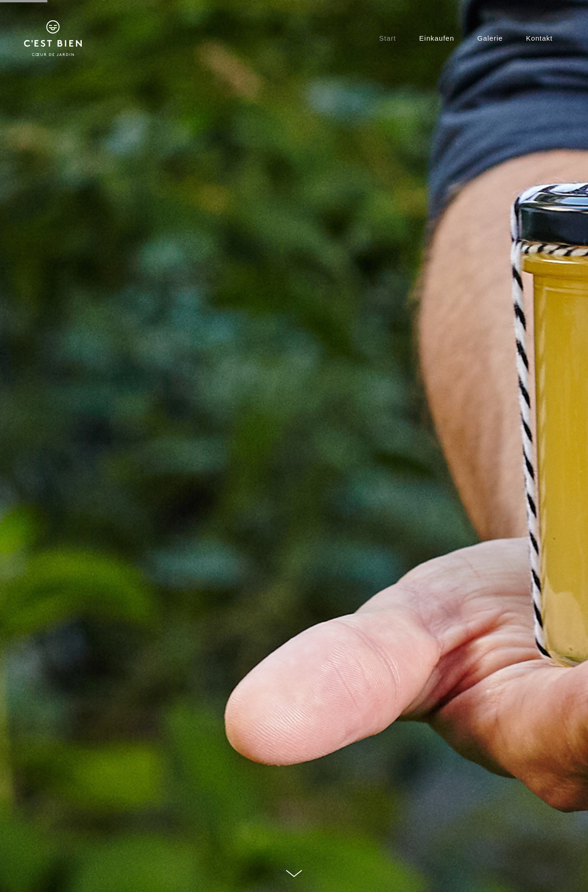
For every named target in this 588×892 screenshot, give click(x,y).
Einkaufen (437, 38)
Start (388, 38)
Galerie (490, 38)
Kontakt (540, 38)
